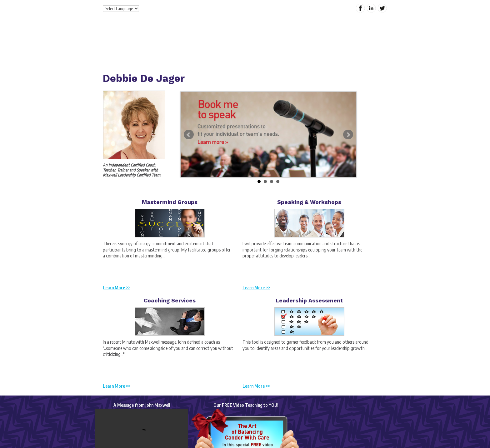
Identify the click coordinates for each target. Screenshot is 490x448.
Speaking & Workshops (309, 202)
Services (234, 48)
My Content (327, 48)
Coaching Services (170, 300)
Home (183, 48)
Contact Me (359, 48)
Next (348, 135)
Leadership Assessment (309, 300)
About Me (208, 48)
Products (260, 48)
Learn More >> (117, 288)
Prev (189, 135)
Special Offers (292, 48)
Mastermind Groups (170, 202)
